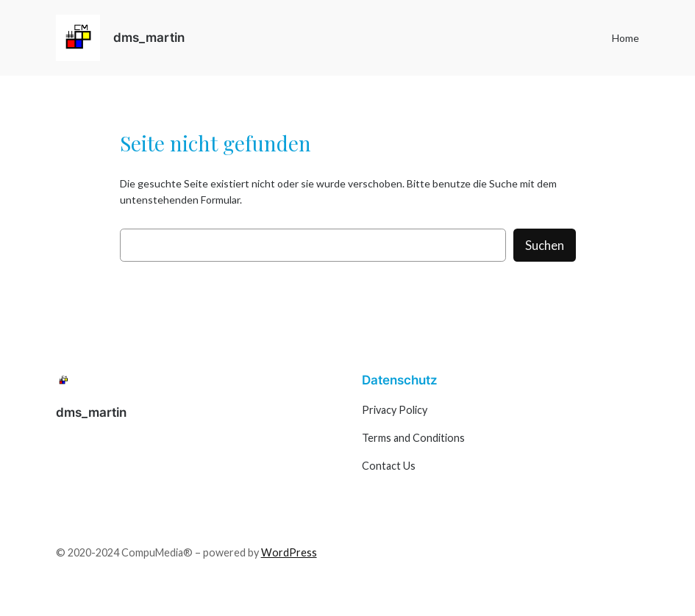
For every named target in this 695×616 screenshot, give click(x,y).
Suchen (545, 245)
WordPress (289, 552)
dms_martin (149, 37)
